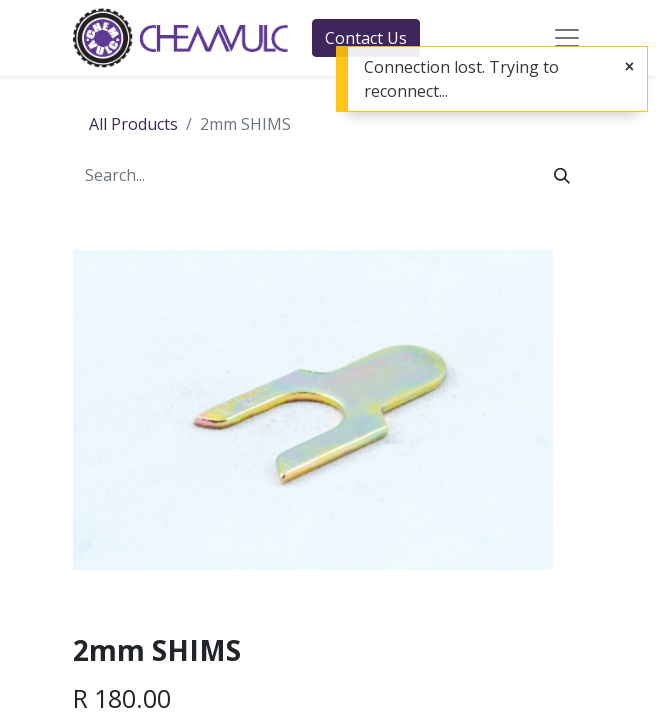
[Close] (629, 66)
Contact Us (366, 38)
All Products (133, 124)
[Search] (562, 175)
